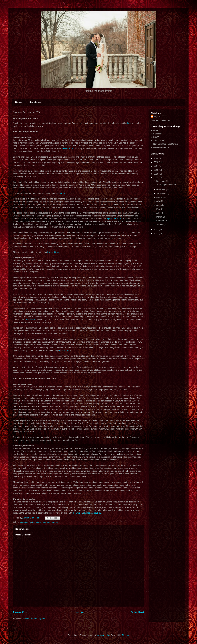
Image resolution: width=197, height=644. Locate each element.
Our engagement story (166, 185)
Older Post (137, 612)
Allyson (158, 116)
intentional (37, 522)
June (159, 205)
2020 (156, 158)
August (160, 197)
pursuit (55, 522)
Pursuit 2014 (53, 252)
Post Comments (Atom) (36, 619)
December (161, 181)
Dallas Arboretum (161, 147)
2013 (156, 229)
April (159, 213)
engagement (26, 522)
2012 (156, 234)
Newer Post (20, 612)
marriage (47, 522)
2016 (156, 170)
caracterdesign (103, 635)
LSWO (156, 137)
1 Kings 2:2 (62, 193)
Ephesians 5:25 (114, 219)
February (161, 221)
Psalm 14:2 (78, 513)
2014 (156, 178)
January (160, 225)
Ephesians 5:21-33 (93, 513)
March (159, 217)
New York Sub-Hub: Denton (166, 144)
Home (19, 102)
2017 (156, 166)
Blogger (125, 635)
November (161, 189)
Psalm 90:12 (30, 320)
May (159, 209)
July (158, 201)
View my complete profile (162, 121)
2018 (156, 162)
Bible (156, 130)
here (129, 123)
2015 (156, 174)
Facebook (35, 102)
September (162, 193)
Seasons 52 (159, 141)
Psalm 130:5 (64, 350)
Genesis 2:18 (67, 148)
